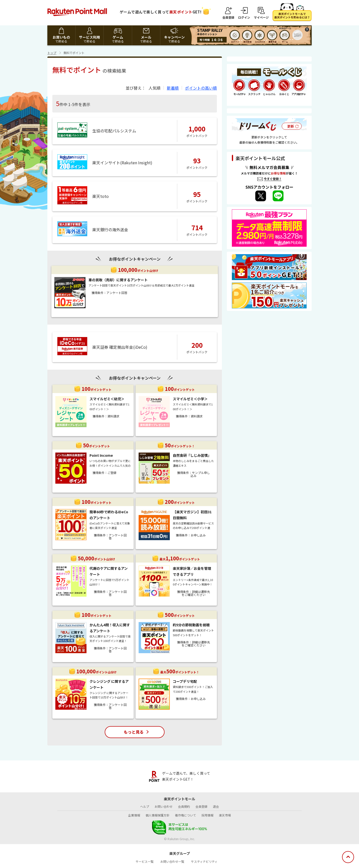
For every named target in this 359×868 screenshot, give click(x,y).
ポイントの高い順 (201, 88)
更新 (291, 126)
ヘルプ (145, 806)
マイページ (261, 17)
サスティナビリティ (204, 861)
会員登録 (228, 17)
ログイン (244, 17)
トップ (52, 53)
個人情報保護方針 (158, 815)
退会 (216, 806)
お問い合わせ (164, 806)
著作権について (185, 815)
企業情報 (134, 815)
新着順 (173, 88)
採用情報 (207, 815)
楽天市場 (225, 815)
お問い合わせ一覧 (172, 861)
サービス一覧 (145, 861)
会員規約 (184, 806)
